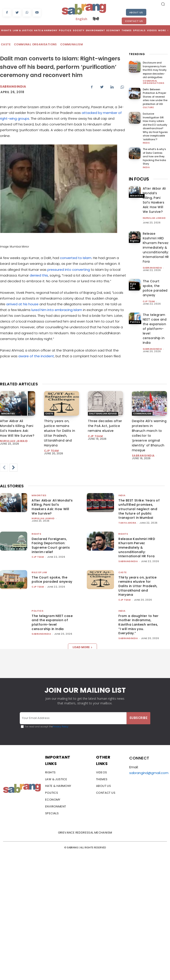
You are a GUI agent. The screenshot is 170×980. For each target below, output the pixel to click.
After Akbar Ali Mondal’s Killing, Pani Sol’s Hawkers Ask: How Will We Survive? (52, 507)
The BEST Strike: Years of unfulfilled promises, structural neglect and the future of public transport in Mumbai (139, 509)
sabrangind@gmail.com (149, 773)
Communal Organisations (36, 45)
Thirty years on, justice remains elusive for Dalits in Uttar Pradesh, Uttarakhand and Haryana (138, 586)
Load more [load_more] (82, 647)
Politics (135, 322)
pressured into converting (69, 270)
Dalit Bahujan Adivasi (103, 414)
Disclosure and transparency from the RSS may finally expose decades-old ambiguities (155, 70)
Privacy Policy (61, 727)
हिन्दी (96, 19)
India (146, 143)
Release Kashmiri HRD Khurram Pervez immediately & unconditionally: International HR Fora (156, 248)
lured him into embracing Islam (57, 310)
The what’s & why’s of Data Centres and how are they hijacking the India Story (154, 156)
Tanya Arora (127, 523)
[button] (163, 4)
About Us (136, 12)
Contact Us (134, 21)
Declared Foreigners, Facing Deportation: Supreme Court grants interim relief (51, 545)
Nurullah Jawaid (154, 218)
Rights (134, 241)
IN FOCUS (139, 179)
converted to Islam (76, 258)
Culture (148, 108)
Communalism (72, 45)
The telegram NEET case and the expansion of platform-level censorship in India (155, 329)
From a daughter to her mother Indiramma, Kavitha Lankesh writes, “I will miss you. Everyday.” (138, 625)
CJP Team (149, 301)
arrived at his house (22, 304)
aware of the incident (36, 356)
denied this (39, 275)
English (81, 19)
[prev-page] (4, 468)
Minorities (137, 196)
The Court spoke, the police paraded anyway (52, 580)
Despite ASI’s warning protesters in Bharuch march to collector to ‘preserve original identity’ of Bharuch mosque (149, 436)
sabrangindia (152, 268)
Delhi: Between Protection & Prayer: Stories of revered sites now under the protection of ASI (155, 97)
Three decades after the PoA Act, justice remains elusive (105, 426)
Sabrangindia (13, 86)
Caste (6, 45)
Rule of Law (133, 286)
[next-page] (14, 468)
